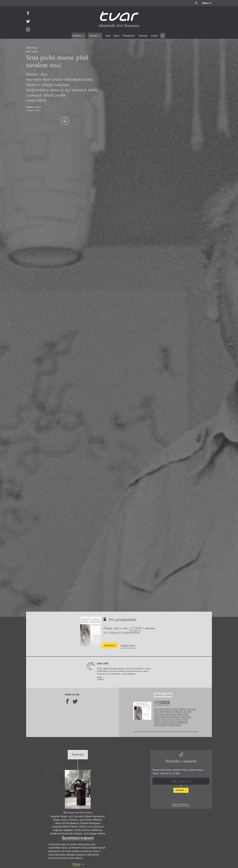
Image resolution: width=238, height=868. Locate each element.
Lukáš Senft (159, 714)
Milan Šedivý (183, 714)
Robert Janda (182, 720)
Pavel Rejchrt (174, 717)
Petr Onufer (186, 717)
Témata (95, 36)
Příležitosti (129, 36)
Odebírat (181, 790)
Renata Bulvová (169, 720)
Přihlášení (110, 646)
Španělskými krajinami (78, 838)
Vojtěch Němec (175, 725)
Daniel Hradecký (179, 709)
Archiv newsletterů (180, 804)
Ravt (108, 36)
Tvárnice (143, 36)
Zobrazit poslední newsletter (180, 798)
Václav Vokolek (161, 725)
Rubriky (79, 36)
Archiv (154, 36)
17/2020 (136, 629)
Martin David (171, 714)
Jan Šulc (188, 712)
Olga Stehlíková (161, 717)
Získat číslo (129, 646)
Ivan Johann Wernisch (164, 712)
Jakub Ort (179, 712)
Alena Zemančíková (163, 709)
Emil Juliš (191, 709)
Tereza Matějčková (179, 722)
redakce (157, 720)
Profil (100, 678)
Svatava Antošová (162, 722)
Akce (116, 36)
